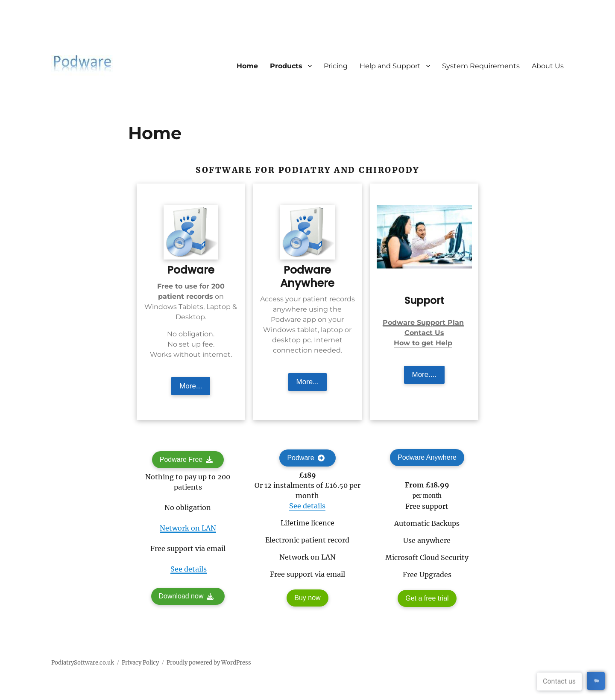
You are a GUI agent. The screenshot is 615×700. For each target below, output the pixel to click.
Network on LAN (188, 528)
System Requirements (481, 66)
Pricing (336, 66)
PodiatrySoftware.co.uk (83, 663)
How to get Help (423, 343)
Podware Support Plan (423, 322)
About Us (548, 66)
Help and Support (390, 66)
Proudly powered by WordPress (209, 663)
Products (286, 66)
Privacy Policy (140, 663)
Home (247, 66)
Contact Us (424, 333)
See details (189, 569)
